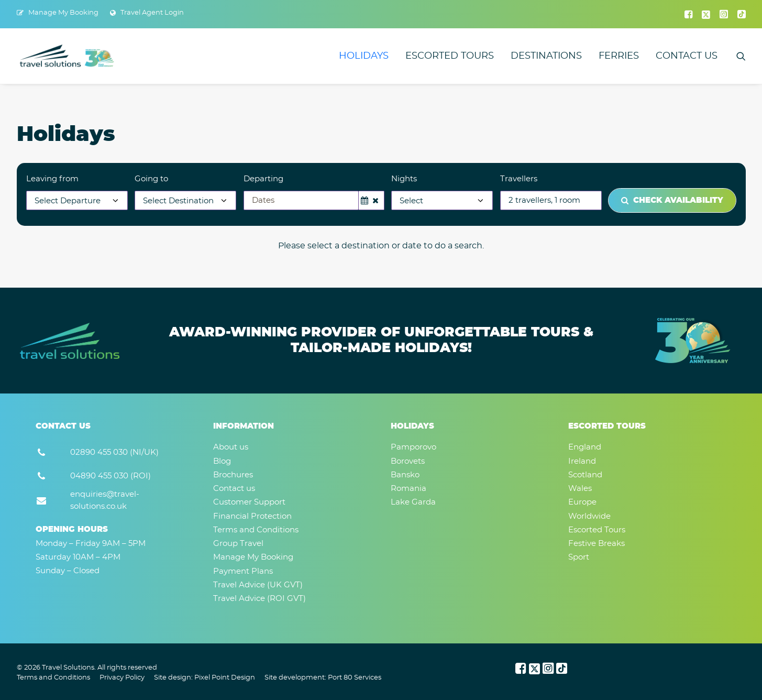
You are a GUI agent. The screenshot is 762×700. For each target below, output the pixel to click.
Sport (579, 557)
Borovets (408, 461)
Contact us (687, 56)
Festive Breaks (597, 544)
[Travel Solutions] (67, 56)
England (585, 447)
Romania (408, 489)
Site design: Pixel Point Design (205, 678)
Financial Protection (252, 516)
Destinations (546, 56)
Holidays (364, 56)
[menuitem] (58, 13)
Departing (263, 179)
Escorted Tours (450, 56)
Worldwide (589, 516)
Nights (404, 179)
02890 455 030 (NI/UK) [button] (114, 452)
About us (231, 447)
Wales (580, 489)
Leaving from (52, 179)
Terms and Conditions (256, 530)
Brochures (233, 475)
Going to (151, 179)
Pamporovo (413, 447)
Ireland (582, 461)
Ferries (619, 56)
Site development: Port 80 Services (323, 678)
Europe (582, 502)
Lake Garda (413, 502)
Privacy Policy (122, 678)
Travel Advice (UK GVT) (258, 585)
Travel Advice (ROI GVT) (259, 599)
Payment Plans (243, 571)
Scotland (585, 475)
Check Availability (672, 200)
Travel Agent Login (152, 13)
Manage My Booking (63, 13)
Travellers (519, 179)
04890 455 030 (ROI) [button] (111, 476)
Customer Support (249, 502)
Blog (222, 461)
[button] (688, 14)
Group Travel (238, 544)
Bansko (405, 475)
